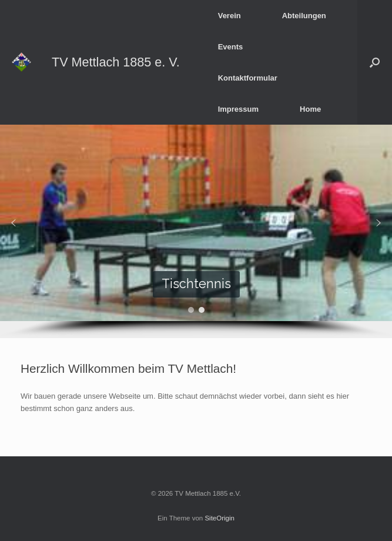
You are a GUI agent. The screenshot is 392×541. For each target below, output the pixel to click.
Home (310, 109)
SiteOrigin (220, 518)
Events (231, 47)
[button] (375, 62)
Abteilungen (304, 16)
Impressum (238, 109)
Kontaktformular (248, 78)
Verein (229, 16)
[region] (196, 231)
